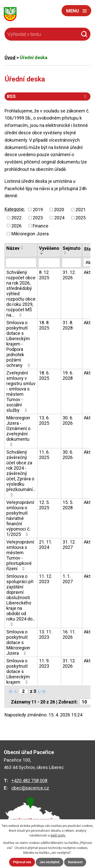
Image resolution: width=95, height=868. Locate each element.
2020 (59, 210)
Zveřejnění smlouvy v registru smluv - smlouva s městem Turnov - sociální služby (21, 391)
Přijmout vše (22, 862)
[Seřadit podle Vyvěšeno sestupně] (42, 254)
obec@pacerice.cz (30, 788)
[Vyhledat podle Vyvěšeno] (49, 263)
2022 (16, 218)
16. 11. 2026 (69, 634)
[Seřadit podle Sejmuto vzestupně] (65, 252)
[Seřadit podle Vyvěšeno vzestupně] (42, 252)
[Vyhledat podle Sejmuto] (72, 263)
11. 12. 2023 (46, 579)
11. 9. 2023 (44, 663)
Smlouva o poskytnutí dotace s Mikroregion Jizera (18, 642)
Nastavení (75, 862)
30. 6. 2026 (68, 420)
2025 (81, 218)
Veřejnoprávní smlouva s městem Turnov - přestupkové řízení (20, 555)
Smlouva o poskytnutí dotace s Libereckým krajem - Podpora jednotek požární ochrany (19, 344)
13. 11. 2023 (46, 634)
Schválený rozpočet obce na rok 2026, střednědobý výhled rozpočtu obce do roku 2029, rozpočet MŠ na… (21, 294)
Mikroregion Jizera (30, 234)
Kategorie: (15, 209)
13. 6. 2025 (44, 420)
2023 (38, 218)
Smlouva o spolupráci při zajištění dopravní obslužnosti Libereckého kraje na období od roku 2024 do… (21, 600)
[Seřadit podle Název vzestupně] (22, 247)
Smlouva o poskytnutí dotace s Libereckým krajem (18, 671)
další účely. (58, 836)
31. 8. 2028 (68, 325)
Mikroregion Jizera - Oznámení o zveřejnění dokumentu (18, 431)
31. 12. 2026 (69, 275)
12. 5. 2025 (44, 505)
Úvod (10, 58)
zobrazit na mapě (33, 820)
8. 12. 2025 (44, 275)
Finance (41, 226)
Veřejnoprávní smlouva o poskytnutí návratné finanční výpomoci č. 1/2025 (20, 518)
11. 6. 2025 (44, 455)
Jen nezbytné (50, 862)
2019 (38, 210)
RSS (48, 96)
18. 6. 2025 (44, 375)
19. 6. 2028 (68, 375)
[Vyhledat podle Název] (21, 263)
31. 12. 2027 (69, 545)
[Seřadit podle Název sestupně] (22, 249)
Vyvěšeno (49, 248)
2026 (16, 226)
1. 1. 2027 (68, 579)
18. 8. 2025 (44, 325)
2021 (81, 210)
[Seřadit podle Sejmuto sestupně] (65, 254)
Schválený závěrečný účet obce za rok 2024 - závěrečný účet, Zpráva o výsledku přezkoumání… (21, 473)
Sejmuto (72, 248)
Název (13, 248)
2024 (59, 218)
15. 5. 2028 (68, 505)
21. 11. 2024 (46, 545)
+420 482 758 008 (29, 781)
